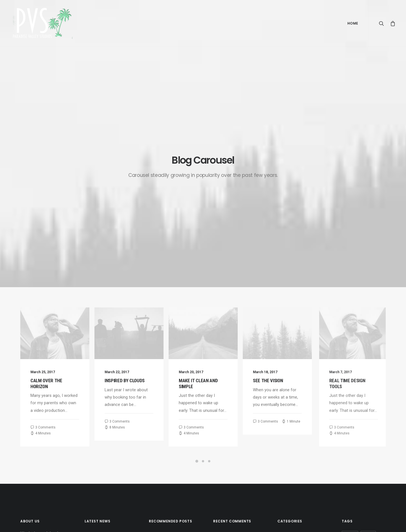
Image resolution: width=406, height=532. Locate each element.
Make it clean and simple (101, 410)
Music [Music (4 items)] (349, 398)
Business (286, 416)
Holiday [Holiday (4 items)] (351, 389)
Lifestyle (285, 389)
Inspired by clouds (129, 227)
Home (353, 23)
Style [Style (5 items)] (367, 407)
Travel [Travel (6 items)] (365, 416)
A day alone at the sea (170, 456)
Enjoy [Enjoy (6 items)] (368, 380)
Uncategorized (291, 380)
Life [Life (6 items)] (368, 389)
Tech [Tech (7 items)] (348, 416)
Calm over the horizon (46, 229)
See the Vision (295, 227)
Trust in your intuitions (169, 395)
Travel (283, 407)
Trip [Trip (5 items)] (348, 425)
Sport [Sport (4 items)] (349, 407)
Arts (281, 398)
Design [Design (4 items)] (350, 380)
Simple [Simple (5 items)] (367, 398)
